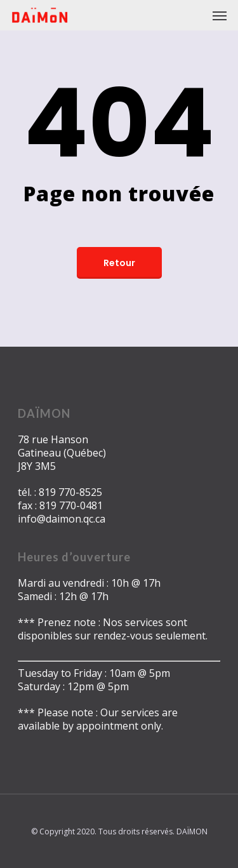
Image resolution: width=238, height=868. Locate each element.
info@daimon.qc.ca (62, 519)
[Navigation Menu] (220, 15)
